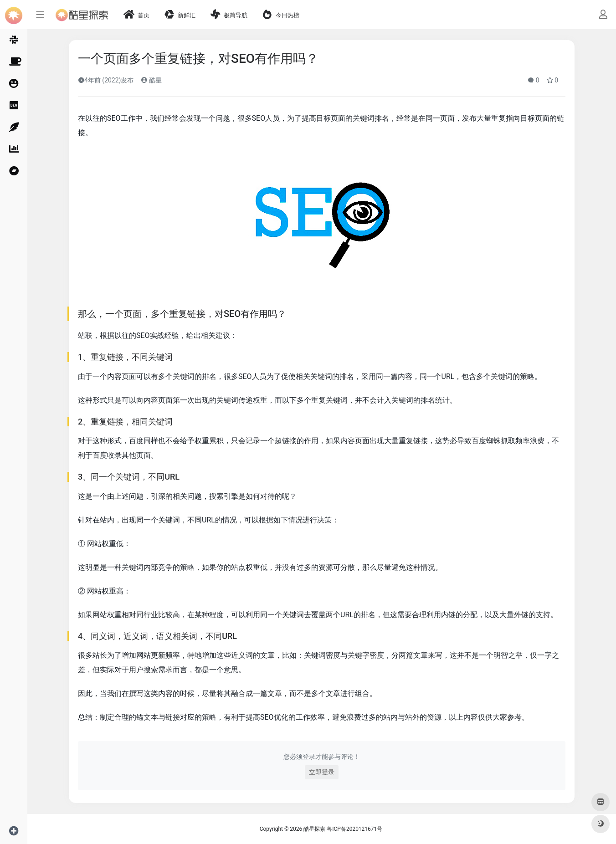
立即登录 (322, 772)
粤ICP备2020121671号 (354, 829)
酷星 (151, 80)
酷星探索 (314, 829)
